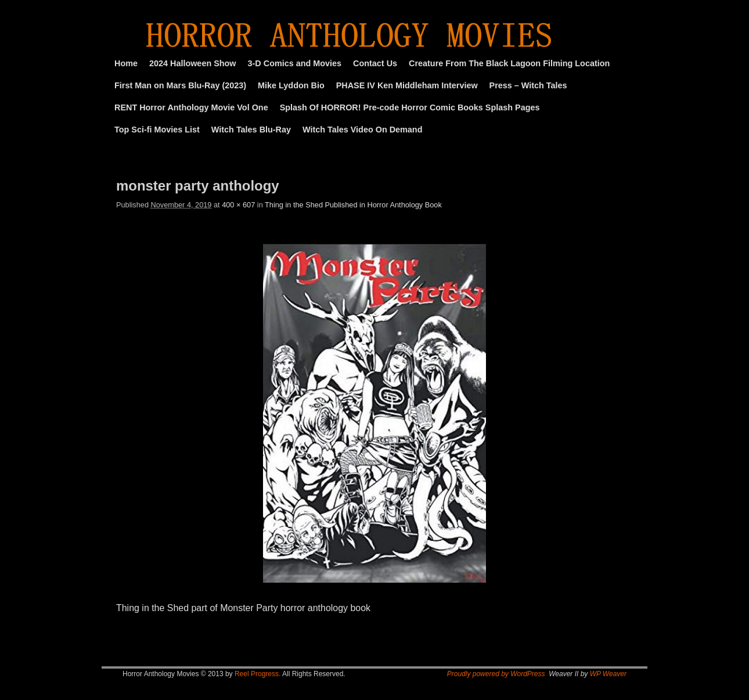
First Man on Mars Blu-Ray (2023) (180, 85)
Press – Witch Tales (528, 85)
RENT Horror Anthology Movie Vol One (191, 107)
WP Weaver (608, 674)
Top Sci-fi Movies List (157, 130)
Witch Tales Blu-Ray (251, 130)
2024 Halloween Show (193, 63)
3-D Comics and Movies (295, 63)
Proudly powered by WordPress (496, 674)
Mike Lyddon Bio (291, 85)
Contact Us (375, 63)
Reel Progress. (258, 674)
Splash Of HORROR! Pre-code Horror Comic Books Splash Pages (410, 107)
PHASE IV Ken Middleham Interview (407, 85)
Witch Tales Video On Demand (362, 130)
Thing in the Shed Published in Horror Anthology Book (353, 205)
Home (126, 63)
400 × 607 (238, 205)
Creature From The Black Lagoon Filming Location (509, 63)
